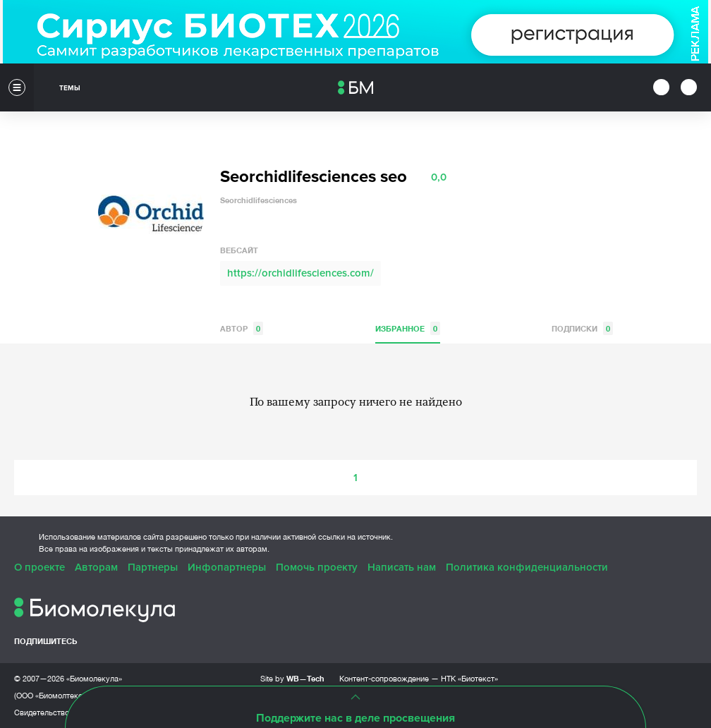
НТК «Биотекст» (469, 679)
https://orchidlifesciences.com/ (300, 273)
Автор (242, 328)
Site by (292, 678)
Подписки (582, 328)
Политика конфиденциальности (527, 567)
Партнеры (153, 567)
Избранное (408, 328)
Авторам (96, 567)
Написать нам (402, 567)
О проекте (39, 567)
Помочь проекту (317, 567)
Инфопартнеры (227, 567)
